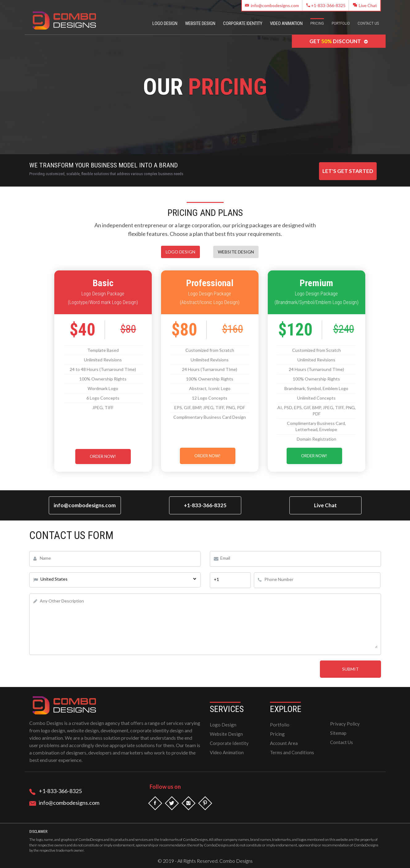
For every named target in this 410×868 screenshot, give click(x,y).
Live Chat (365, 5)
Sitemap (338, 733)
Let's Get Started (348, 171)
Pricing (317, 23)
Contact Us (368, 23)
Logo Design (165, 23)
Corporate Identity (243, 23)
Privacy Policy (345, 724)
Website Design (200, 23)
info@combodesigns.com (272, 5)
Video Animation (286, 23)
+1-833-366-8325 (326, 5)
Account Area (284, 743)
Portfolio (341, 23)
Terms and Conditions (292, 752)
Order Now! (103, 456)
